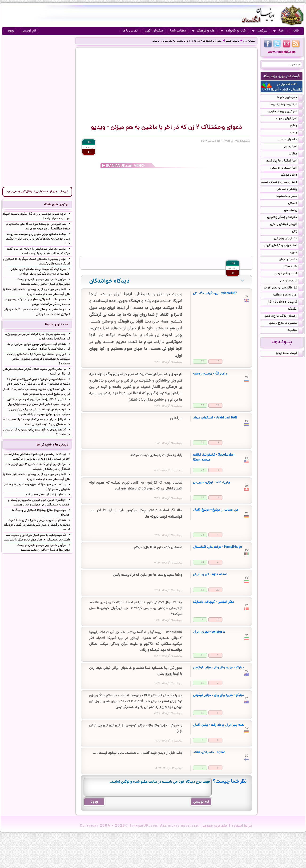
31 (203, 442)
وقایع (296, 126)
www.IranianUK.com (282, 52)
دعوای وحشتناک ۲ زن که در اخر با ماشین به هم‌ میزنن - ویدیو (187, 41)
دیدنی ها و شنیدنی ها (286, 105)
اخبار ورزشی (293, 147)
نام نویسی (29, 31)
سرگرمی (260, 31)
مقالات (296, 154)
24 (203, 535)
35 (203, 590)
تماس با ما (130, 31)
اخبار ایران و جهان (289, 119)
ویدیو (296, 133)
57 (203, 405)
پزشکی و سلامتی (290, 189)
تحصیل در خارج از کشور (286, 324)
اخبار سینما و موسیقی (287, 168)
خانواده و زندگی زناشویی (285, 218)
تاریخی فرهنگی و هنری (286, 225)
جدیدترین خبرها (290, 98)
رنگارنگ (295, 309)
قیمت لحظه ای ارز (289, 354)
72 (203, 361)
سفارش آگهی (154, 31)
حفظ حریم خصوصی (214, 826)
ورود (10, 31)
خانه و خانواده (233, 31)
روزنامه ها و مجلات (288, 295)
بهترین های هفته (56, 205)
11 (218, 442)
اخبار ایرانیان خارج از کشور (284, 161)
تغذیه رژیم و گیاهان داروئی (283, 246)
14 (218, 470)
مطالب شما (178, 31)
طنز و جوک (293, 267)
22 (203, 470)
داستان (295, 204)
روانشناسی (293, 211)
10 (218, 619)
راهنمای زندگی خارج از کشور (283, 316)
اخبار (279, 31)
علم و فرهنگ (203, 31)
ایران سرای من (291, 281)
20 (203, 562)
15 (218, 361)
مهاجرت (295, 331)
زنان (297, 232)
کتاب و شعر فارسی (289, 274)
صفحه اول (249, 41)
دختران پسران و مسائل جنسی (282, 182)
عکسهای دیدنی (291, 140)
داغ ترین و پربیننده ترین (286, 112)
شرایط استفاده (242, 826)
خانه (296, 31)
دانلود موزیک (292, 175)
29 (218, 405)
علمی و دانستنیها (290, 197)
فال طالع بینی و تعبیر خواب (283, 288)
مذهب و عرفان (291, 260)
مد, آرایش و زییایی (288, 239)
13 (218, 497)
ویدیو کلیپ (232, 41)
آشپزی (296, 253)
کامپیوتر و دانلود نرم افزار (285, 302)
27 (203, 497)
